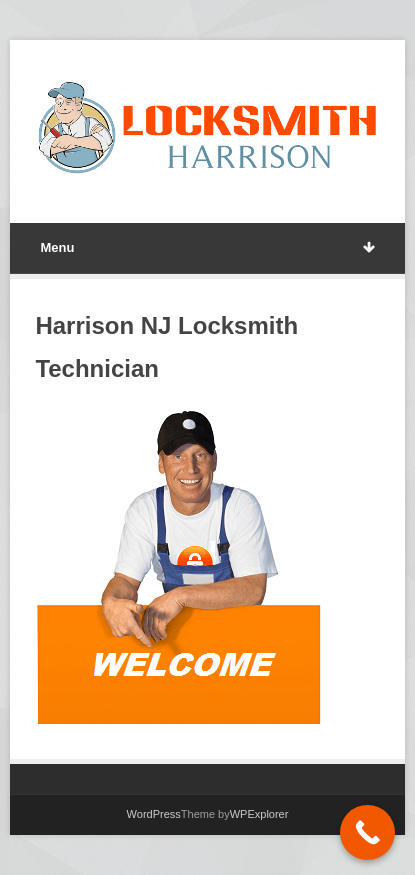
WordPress (154, 814)
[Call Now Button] (367, 832)
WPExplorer (259, 814)
